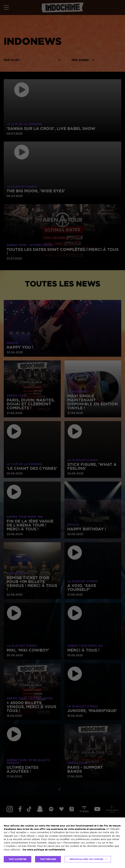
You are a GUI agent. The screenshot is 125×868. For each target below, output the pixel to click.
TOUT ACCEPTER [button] (18, 859)
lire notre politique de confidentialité (44, 850)
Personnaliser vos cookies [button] (86, 859)
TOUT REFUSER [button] (48, 859)
